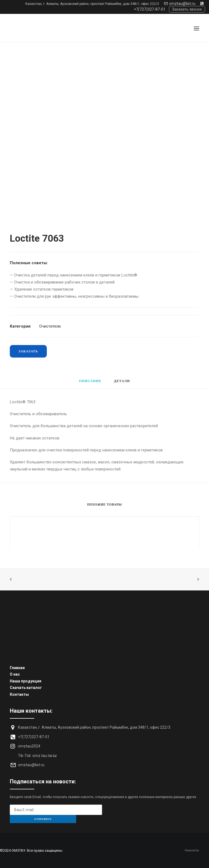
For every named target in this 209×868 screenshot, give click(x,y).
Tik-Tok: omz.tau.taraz (37, 756)
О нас (15, 674)
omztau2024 (29, 746)
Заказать (28, 351)
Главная (17, 668)
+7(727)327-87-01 (34, 737)
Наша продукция (26, 681)
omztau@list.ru (180, 4)
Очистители (50, 326)
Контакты (19, 694)
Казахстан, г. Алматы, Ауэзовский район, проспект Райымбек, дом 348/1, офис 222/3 (92, 4)
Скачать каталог (26, 688)
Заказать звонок (187, 9)
